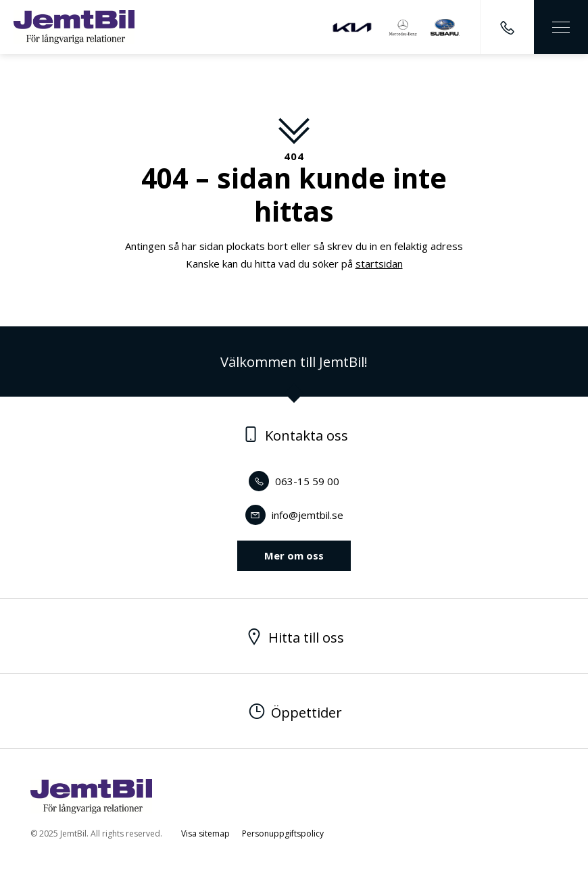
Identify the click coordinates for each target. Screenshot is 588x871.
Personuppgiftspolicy (283, 833)
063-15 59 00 (294, 481)
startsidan (379, 264)
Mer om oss (294, 555)
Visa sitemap (205, 833)
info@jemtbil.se (294, 515)
